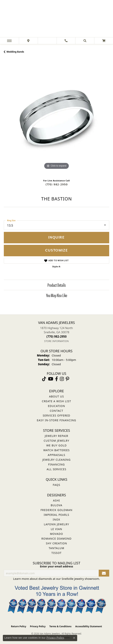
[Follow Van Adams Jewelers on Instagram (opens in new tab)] (62, 379)
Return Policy (19, 626)
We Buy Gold (56, 445)
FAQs (56, 485)
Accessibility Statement (89, 626)
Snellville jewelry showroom (80, 579)
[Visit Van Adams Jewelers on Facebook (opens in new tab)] (56, 379)
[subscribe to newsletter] (104, 573)
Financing (56, 464)
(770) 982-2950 (57, 185)
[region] (56, 118)
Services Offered (56, 415)
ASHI (56, 500)
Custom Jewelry (56, 441)
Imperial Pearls (56, 515)
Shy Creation (56, 543)
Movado (56, 534)
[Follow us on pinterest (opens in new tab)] (67, 379)
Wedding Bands (15, 52)
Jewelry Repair (56, 436)
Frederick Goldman (57, 510)
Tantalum (57, 548)
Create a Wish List (57, 401)
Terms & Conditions (60, 626)
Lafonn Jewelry (56, 524)
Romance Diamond (56, 539)
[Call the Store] (57, 336)
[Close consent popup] (74, 638)
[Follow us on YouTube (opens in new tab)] (51, 379)
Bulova (56, 505)
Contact (56, 411)
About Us (56, 396)
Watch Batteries (56, 450)
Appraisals (57, 455)
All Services (56, 469)
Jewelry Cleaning (56, 460)
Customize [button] (56, 250)
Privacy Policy (38, 626)
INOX (56, 519)
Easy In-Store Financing (56, 420)
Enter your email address (56, 566)
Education (57, 406)
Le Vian (57, 529)
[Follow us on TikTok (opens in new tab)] (44, 379)
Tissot (56, 553)
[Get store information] (56, 341)
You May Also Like (57, 295)
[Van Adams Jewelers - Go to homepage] (57, 19)
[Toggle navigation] (9, 41)
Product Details (57, 285)
